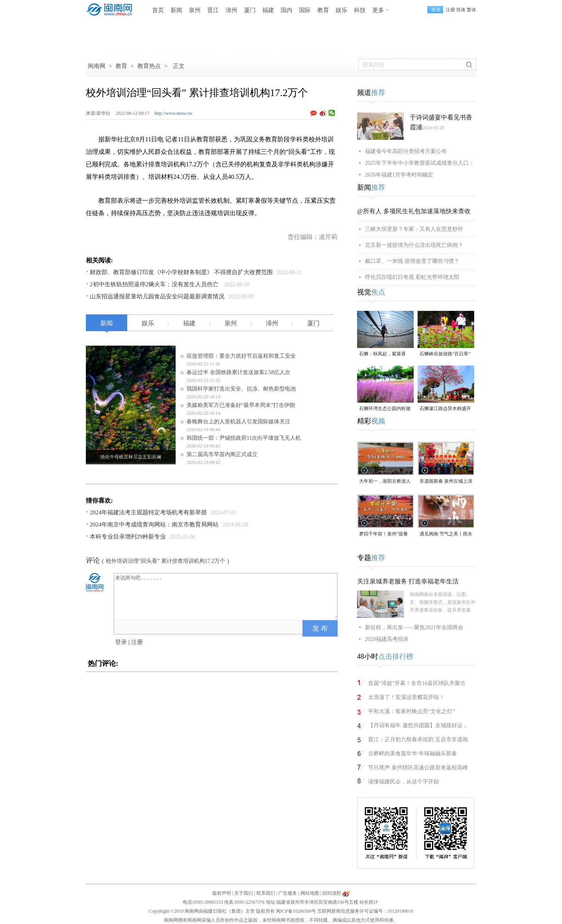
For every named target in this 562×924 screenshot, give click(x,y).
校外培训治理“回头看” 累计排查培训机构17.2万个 (165, 561)
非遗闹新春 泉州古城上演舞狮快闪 (446, 482)
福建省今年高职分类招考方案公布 (406, 151)
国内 (286, 10)
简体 (461, 10)
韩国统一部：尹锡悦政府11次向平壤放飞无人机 (244, 438)
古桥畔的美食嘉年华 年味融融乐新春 (413, 754)
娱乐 (341, 10)
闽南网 (97, 66)
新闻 (176, 10)
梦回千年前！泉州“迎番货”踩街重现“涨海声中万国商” (385, 534)
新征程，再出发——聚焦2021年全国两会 (414, 627)
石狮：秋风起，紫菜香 (382, 354)
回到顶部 (332, 893)
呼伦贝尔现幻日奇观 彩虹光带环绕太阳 (412, 277)
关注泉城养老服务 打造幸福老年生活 (408, 581)
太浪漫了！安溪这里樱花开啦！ (406, 697)
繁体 (471, 10)
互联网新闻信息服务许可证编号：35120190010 (365, 911)
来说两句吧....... (226, 596)
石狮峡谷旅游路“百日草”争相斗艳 (445, 354)
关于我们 (244, 893)
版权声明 (222, 893)
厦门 (250, 10)
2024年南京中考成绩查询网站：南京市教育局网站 (154, 524)
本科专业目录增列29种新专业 (128, 537)
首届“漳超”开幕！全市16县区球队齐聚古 (417, 683)
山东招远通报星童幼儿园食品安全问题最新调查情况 (157, 296)
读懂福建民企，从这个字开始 (404, 782)
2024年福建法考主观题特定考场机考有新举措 (148, 512)
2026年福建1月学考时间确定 (399, 175)
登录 (121, 642)
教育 (323, 10)
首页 (158, 10)
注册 (450, 10)
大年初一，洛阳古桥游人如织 (385, 482)
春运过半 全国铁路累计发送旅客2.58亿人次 (238, 372)
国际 (305, 10)
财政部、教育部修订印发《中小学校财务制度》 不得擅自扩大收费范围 (181, 272)
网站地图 (310, 893)
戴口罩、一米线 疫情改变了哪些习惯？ (412, 261)
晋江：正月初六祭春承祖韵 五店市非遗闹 (418, 739)
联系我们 (266, 893)
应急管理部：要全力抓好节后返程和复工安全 (241, 356)
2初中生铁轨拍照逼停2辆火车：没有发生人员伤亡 (155, 284)
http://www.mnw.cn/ (174, 113)
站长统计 (369, 902)
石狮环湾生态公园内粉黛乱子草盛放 (385, 409)
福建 (268, 10)
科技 (360, 10)
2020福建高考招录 (387, 639)
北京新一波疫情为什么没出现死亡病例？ (414, 245)
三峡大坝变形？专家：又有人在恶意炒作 (414, 229)
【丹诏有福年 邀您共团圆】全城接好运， (418, 725)
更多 (378, 10)
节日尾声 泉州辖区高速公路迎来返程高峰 (418, 768)
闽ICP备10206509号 (296, 911)
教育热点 (149, 66)
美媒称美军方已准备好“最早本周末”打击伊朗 (241, 405)
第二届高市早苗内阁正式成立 (222, 454)
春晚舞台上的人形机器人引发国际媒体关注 (238, 422)
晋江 (213, 10)
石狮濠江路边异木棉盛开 (445, 408)
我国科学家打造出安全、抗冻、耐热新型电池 (241, 389)
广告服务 (288, 893)
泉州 (195, 10)
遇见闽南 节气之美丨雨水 (446, 534)
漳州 (231, 10)
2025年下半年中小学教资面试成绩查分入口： (420, 163)
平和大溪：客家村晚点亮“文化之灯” (411, 711)
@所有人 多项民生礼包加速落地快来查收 (414, 211)
